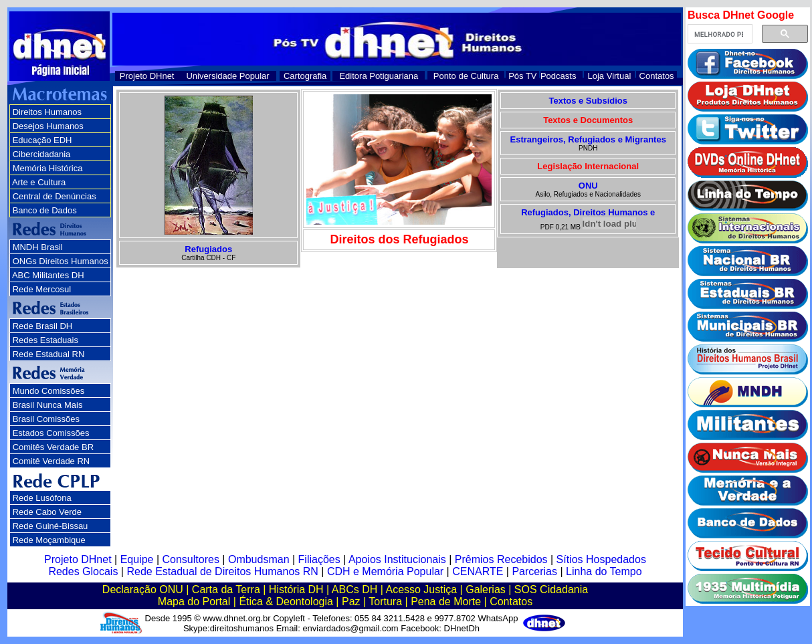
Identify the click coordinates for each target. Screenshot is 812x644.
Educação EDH (42, 140)
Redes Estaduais (45, 340)
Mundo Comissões (49, 391)
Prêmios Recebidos (501, 559)
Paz (351, 602)
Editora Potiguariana (379, 76)
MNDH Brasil (38, 247)
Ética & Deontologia (286, 602)
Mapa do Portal (194, 602)
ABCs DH (354, 589)
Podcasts (558, 76)
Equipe (137, 559)
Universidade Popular (227, 76)
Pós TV (522, 76)
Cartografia (305, 76)
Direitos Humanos (47, 112)
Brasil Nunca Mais (48, 405)
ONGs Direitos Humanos (61, 261)
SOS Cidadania (551, 589)
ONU (588, 186)
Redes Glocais (83, 571)
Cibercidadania (42, 154)
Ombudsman (259, 559)
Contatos (657, 76)
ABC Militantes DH (48, 275)
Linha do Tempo (604, 571)
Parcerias (534, 571)
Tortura (385, 602)
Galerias (486, 589)
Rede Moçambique (49, 540)
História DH (296, 589)
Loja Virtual (610, 76)
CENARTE (478, 571)
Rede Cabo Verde (47, 512)
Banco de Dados (45, 210)
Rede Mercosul (42, 289)
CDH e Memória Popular (385, 571)
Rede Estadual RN (49, 354)
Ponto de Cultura (466, 76)
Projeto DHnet (147, 76)
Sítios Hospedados (601, 559)
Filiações (319, 559)
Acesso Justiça (421, 589)
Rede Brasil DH (43, 326)
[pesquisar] (719, 34)
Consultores (191, 559)
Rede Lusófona (42, 498)
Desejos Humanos (48, 126)
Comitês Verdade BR (53, 447)
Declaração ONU (143, 589)
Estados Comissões (51, 433)
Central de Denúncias (55, 196)
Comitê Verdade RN (52, 461)
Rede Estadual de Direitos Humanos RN (222, 571)
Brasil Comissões (46, 419)
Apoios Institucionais (397, 559)
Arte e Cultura (39, 182)
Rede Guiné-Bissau (50, 526)
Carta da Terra (226, 589)
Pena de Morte (446, 602)
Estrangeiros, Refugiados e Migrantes (588, 139)
